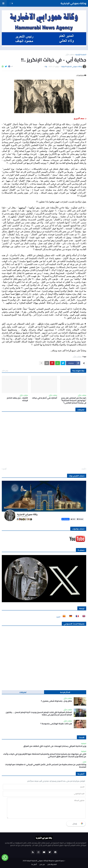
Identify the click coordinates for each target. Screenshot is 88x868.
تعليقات (23, 692)
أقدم (5, 469)
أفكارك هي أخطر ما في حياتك (45, 398)
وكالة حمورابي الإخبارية (73, 3)
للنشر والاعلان (52, 864)
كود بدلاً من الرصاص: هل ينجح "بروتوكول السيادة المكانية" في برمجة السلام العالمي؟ (74, 400)
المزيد (58, 617)
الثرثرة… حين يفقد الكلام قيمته (17, 399)
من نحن (42, 864)
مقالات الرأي (70, 55)
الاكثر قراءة (65, 692)
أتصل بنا (34, 864)
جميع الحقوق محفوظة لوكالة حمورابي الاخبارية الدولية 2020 (43, 861)
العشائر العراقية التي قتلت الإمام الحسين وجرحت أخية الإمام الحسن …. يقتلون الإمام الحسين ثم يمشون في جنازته (39, 714)
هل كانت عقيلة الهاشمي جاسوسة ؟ (56, 724)
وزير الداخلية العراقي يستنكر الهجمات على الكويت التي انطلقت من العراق (55, 746)
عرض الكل (5, 371)
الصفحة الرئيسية (81, 55)
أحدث (83, 469)
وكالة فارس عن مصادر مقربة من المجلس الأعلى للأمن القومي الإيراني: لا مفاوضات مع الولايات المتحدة (46, 766)
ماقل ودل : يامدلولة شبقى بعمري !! (56, 701)
